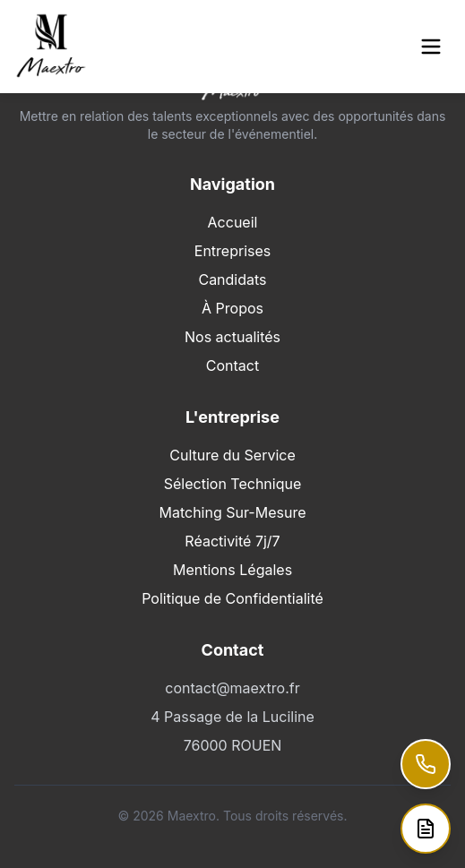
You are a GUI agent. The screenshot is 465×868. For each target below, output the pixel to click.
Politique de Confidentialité (232, 598)
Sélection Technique (233, 484)
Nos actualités (232, 337)
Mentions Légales (232, 570)
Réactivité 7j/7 (232, 541)
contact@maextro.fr (232, 688)
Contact (232, 365)
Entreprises (232, 251)
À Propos (232, 308)
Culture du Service (232, 455)
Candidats (232, 279)
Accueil (233, 222)
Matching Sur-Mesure (232, 512)
